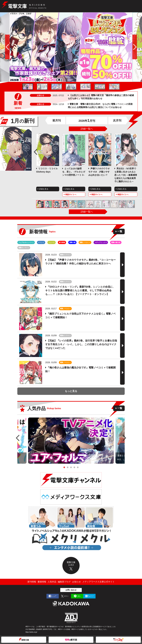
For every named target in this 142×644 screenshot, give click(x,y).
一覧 (120, 231)
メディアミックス (101, 242)
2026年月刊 (87, 121)
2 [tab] (68, 467)
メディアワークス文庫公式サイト (98, 582)
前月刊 (57, 120)
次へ (137, 47)
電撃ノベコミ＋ (85, 242)
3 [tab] (71, 467)
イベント (41, 242)
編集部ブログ (64, 582)
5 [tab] (78, 467)
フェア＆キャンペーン (26, 242)
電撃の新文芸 (116, 242)
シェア (54, 596)
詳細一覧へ (87, 129)
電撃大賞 (72, 242)
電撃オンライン (24, 248)
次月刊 (117, 120)
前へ (5, 47)
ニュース (52, 242)
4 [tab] (74, 467)
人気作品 (52, 582)
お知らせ (77, 582)
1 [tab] (64, 467)
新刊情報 (62, 242)
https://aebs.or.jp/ (31, 632)
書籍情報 (42, 582)
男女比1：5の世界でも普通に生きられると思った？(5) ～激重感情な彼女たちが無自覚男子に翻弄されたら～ (126, 175)
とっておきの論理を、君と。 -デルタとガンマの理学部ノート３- (74, 172)
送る (79, 596)
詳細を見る (44, 189)
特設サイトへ (71, 195)
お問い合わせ (71, 590)
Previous (36, 152)
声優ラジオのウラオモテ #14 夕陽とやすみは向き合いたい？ (99, 172)
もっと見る (71, 391)
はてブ (91, 596)
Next (138, 152)
